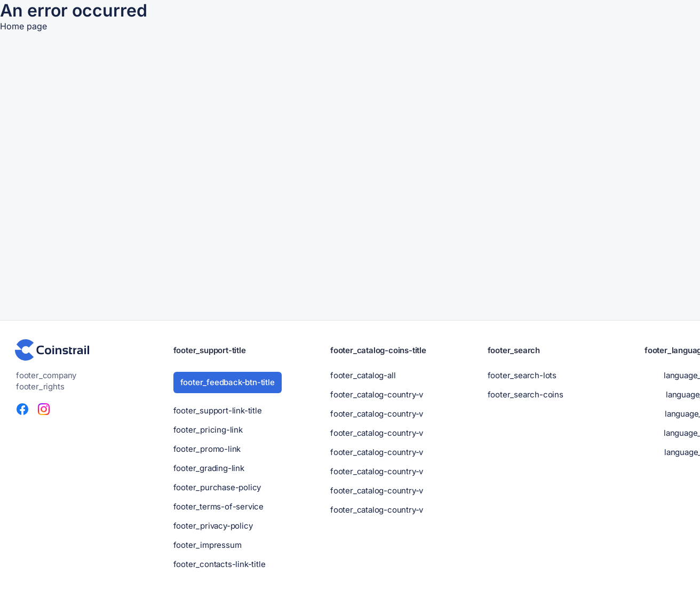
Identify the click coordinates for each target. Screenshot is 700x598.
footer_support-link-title (218, 410)
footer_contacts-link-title (220, 564)
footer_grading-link (209, 468)
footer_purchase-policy (217, 487)
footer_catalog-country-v (377, 394)
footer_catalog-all (363, 375)
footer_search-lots (522, 375)
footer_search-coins (526, 394)
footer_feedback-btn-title (228, 382)
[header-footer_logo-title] (52, 350)
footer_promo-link (207, 449)
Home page (23, 26)
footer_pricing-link (208, 430)
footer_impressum (208, 545)
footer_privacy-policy (213, 526)
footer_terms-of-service (218, 507)
